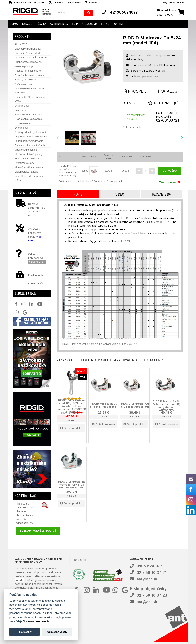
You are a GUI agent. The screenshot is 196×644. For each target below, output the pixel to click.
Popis (78, 194)
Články (42, 24)
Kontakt (118, 24)
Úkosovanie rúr (23, 123)
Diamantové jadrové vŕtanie (30, 145)
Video (132, 103)
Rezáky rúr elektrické (26, 80)
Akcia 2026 (21, 44)
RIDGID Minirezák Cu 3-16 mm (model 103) (103, 405)
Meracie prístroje (24, 66)
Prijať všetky (24, 632)
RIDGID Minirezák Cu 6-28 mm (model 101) (135, 405)
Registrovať (169, 3)
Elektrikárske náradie (26, 172)
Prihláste (136, 56)
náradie (19, 580)
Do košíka (170, 171)
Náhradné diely (59, 24)
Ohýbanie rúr (22, 106)
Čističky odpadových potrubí (30, 132)
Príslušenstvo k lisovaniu (28, 62)
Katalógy (28, 24)
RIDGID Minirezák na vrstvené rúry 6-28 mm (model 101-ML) (72, 485)
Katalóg (167, 91)
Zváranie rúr (21, 128)
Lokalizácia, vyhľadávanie (29, 141)
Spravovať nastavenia (36, 621)
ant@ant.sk (147, 579)
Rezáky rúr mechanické (28, 71)
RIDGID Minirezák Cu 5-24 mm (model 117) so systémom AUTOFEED (166, 406)
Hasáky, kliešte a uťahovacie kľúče (31, 99)
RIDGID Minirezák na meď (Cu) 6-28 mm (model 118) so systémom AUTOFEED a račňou (72, 406)
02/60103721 (168, 121)
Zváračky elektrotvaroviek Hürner (29, 178)
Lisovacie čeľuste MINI (27, 53)
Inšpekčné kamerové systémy (31, 136)
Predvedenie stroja (136, 117)
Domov (14, 24)
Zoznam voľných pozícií (38, 531)
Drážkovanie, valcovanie (28, 119)
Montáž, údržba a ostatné (29, 167)
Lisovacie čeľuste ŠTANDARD (31, 58)
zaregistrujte (162, 56)
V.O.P (75, 24)
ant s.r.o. (81, 560)
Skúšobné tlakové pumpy (29, 154)
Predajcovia (89, 24)
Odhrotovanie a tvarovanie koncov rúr (29, 91)
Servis (105, 24)
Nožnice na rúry (23, 84)
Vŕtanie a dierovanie (26, 150)
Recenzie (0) (163, 103)
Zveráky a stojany (24, 163)
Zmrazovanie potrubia (27, 159)
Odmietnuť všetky (57, 632)
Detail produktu (72, 428)
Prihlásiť (181, 3)
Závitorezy (20, 110)
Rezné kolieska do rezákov (30, 75)
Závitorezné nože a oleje (28, 114)
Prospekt (136, 91)
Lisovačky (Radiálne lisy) (28, 49)
